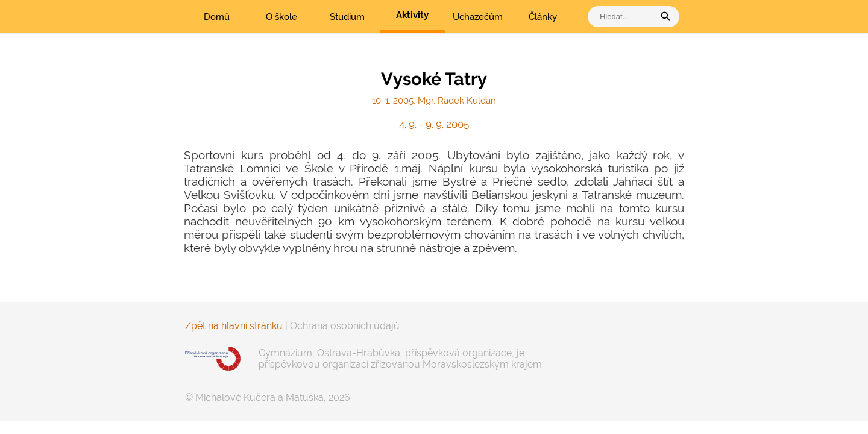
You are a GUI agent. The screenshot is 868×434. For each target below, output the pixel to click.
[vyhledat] (624, 17)
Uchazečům (478, 17)
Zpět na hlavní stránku (234, 326)
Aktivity (412, 15)
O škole (281, 17)
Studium (347, 17)
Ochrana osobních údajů (345, 326)
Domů (217, 17)
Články (543, 17)
